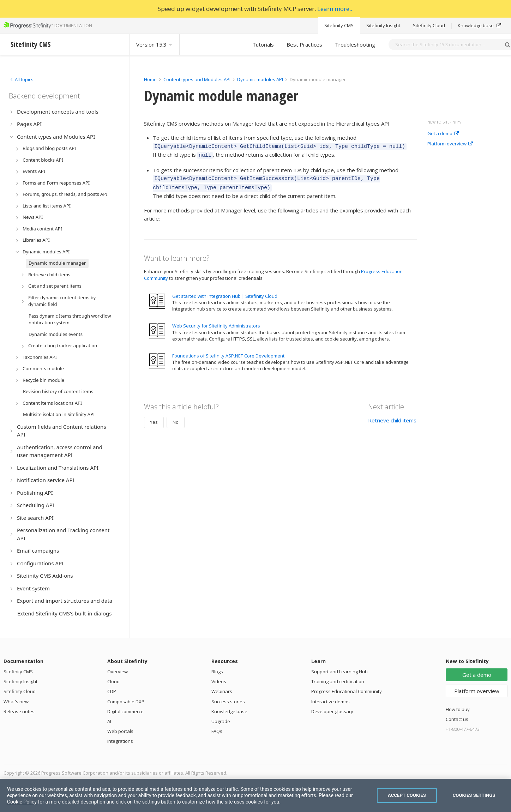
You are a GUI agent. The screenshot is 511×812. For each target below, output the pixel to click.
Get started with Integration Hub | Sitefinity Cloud (225, 292)
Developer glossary (332, 711)
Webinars (222, 691)
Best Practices (304, 44)
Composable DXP (126, 702)
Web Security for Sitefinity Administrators (216, 321)
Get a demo (443, 134)
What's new (16, 702)
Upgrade (221, 721)
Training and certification (338, 681)
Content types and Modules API (197, 79)
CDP (112, 691)
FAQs (217, 731)
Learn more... (335, 9)
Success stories (228, 702)
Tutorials (263, 44)
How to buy (458, 709)
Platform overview (450, 144)
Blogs (217, 672)
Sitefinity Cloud (429, 25)
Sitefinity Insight (383, 25)
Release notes (19, 711)
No (176, 418)
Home (150, 79)
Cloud (113, 681)
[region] (255, 795)
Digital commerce (125, 711)
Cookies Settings (474, 795)
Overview (118, 672)
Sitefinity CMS (339, 25)
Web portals (120, 731)
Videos (219, 681)
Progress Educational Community (347, 691)
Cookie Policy (22, 802)
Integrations (120, 741)
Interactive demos (330, 702)
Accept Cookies (407, 795)
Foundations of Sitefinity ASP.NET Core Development (228, 351)
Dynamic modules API (260, 79)
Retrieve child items (392, 416)
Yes (154, 418)
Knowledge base (479, 25)
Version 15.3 (155, 44)
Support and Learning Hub (339, 672)
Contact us (457, 719)
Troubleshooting (355, 44)
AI (109, 721)
